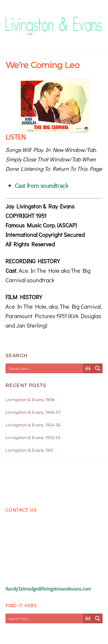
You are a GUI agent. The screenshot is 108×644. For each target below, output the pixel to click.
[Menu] (97, 19)
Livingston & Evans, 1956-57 (33, 412)
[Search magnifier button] (98, 368)
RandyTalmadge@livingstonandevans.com (48, 589)
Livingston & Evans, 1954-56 (33, 425)
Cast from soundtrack (41, 186)
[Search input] (45, 368)
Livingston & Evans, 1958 (30, 400)
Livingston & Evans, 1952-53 (33, 438)
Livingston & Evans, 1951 (29, 450)
